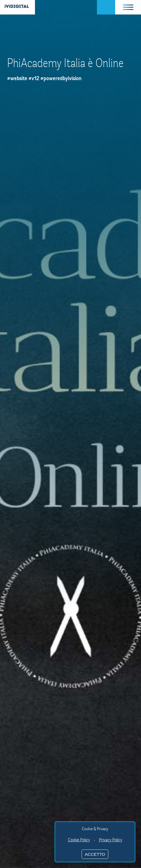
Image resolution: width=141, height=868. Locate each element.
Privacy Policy (111, 840)
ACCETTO (95, 854)
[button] (128, 7)
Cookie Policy (79, 840)
